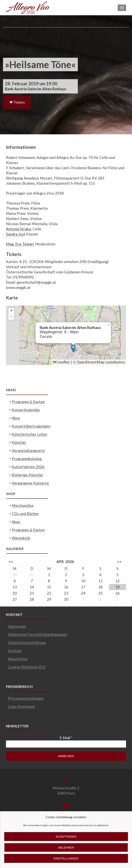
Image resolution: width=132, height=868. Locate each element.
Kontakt (15, 651)
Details (46, 336)
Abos (16, 418)
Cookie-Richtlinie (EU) (27, 667)
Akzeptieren (66, 837)
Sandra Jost (16, 234)
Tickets (17, 102)
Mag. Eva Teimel (20, 244)
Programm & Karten (28, 402)
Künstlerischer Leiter (30, 434)
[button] (73, 348)
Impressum (17, 626)
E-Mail (66, 738)
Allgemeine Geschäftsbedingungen (38, 634)
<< (11, 562)
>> (119, 562)
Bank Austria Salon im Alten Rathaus (36, 89)
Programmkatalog (27, 459)
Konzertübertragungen (31, 426)
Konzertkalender (26, 410)
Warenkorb (21, 538)
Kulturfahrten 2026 (28, 467)
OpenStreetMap (90, 362)
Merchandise (23, 505)
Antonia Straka (18, 229)
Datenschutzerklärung (27, 643)
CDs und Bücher (25, 514)
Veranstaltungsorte (28, 450)
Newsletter (18, 659)
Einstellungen (66, 858)
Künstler (19, 442)
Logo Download (21, 706)
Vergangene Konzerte (30, 483)
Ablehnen (66, 847)
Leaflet (61, 362)
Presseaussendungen (26, 698)
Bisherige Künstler (27, 475)
